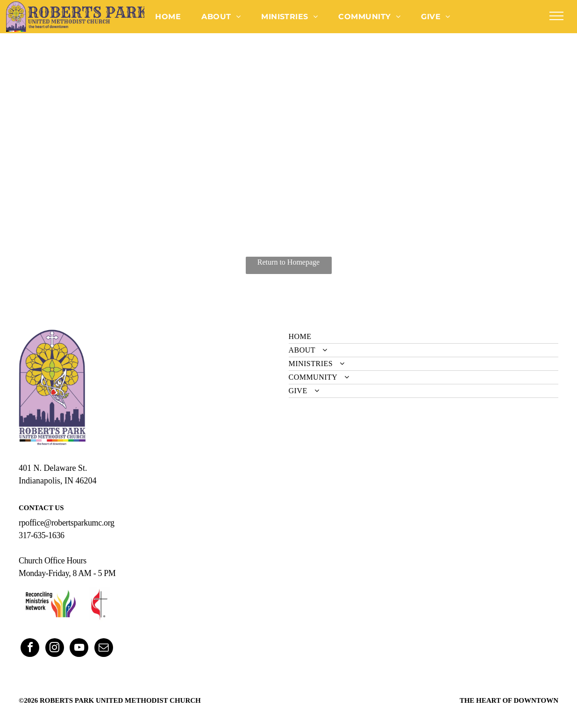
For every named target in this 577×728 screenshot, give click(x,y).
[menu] (556, 16)
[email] (104, 649)
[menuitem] (168, 16)
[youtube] (79, 649)
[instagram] (55, 649)
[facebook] (30, 649)
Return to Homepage (288, 262)
